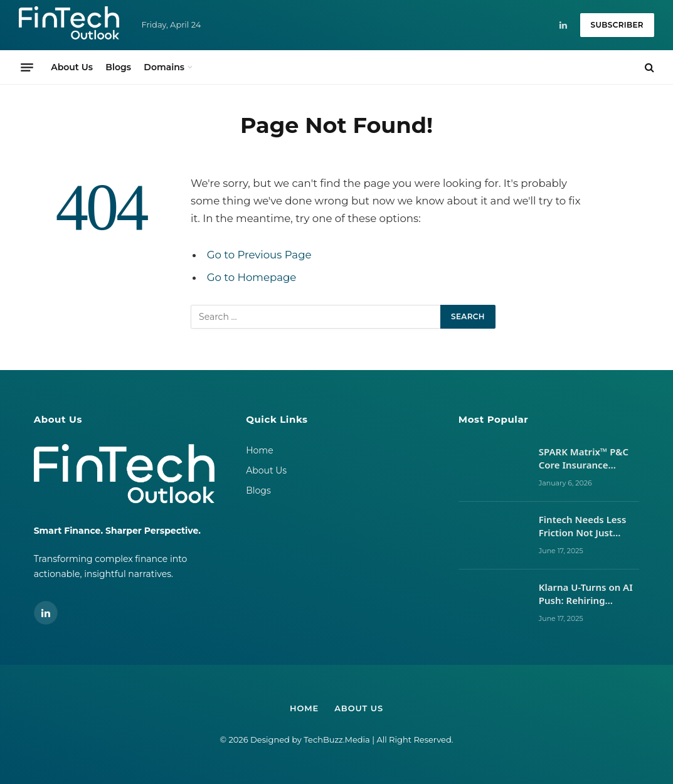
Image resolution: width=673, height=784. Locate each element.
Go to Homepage (252, 277)
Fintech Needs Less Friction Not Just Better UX (583, 527)
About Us (72, 67)
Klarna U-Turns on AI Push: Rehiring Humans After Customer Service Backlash (586, 594)
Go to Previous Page (259, 255)
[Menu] (27, 67)
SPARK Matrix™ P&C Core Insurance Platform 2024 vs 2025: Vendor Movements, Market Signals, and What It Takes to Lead (585, 459)
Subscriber (617, 25)
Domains (164, 67)
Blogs (118, 67)
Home (259, 450)
